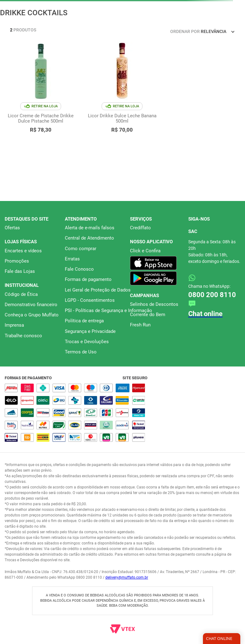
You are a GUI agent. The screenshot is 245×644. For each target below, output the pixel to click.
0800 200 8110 (212, 295)
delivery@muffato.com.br (127, 577)
